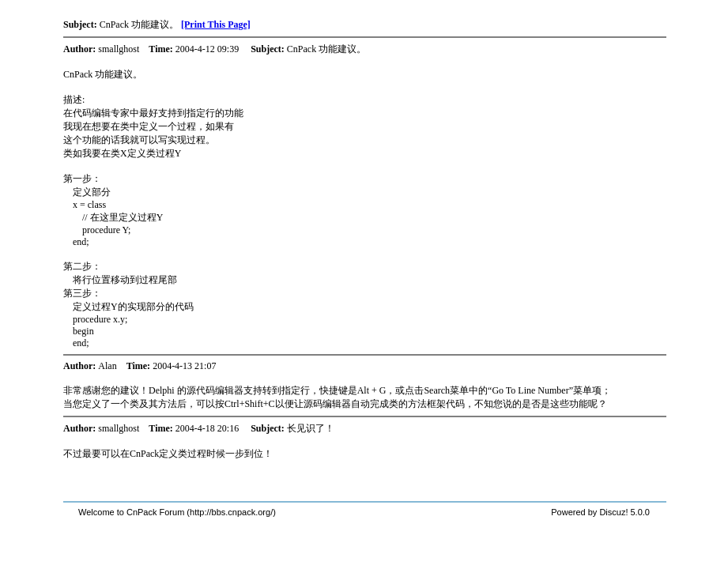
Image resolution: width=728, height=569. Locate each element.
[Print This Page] (216, 24)
